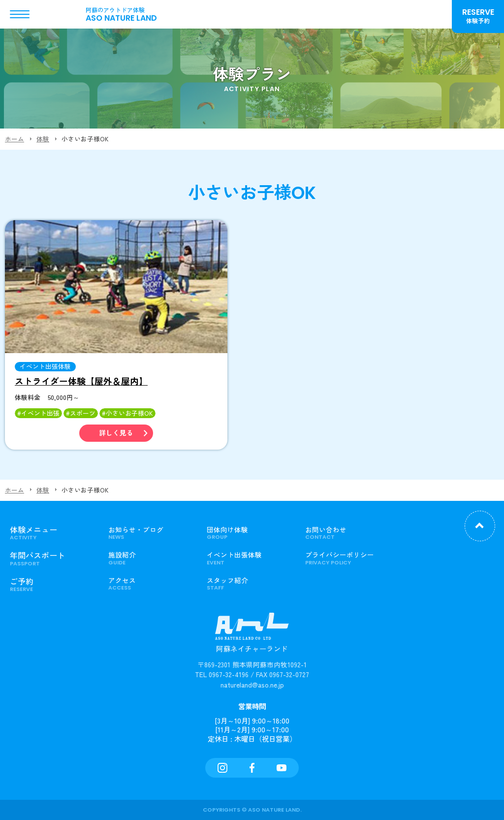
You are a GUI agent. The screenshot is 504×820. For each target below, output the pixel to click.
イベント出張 (40, 413)
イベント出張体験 (45, 367)
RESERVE (478, 16)
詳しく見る (116, 433)
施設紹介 (150, 558)
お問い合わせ (347, 533)
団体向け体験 (249, 533)
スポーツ (83, 413)
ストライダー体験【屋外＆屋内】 (81, 381)
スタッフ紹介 (249, 584)
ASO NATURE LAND (133, 14)
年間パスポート (52, 558)
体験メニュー (52, 533)
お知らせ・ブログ (150, 533)
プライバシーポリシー (347, 558)
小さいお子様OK (129, 413)
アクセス (150, 584)
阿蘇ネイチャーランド (252, 638)
